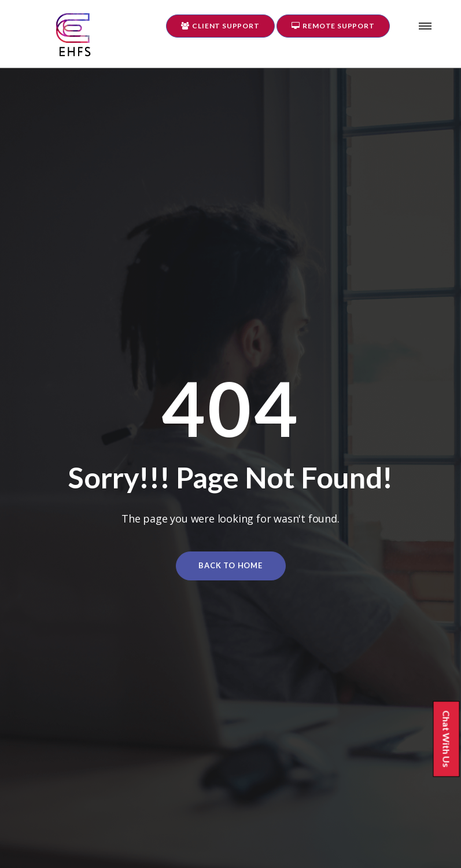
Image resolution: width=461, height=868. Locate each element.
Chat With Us (451, 740)
